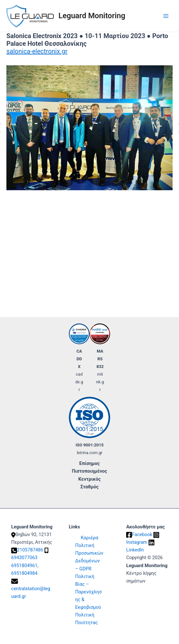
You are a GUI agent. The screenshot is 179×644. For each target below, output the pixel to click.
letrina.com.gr (89, 453)
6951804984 (24, 573)
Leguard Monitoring (92, 16)
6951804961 (24, 566)
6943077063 (24, 558)
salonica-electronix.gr (37, 51)
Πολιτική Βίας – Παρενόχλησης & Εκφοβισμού (89, 592)
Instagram (137, 542)
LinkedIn (135, 550)
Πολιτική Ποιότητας (87, 619)
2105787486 (30, 550)
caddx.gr (79, 382)
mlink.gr (100, 382)
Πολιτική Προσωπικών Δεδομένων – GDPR (89, 557)
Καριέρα (89, 538)
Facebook (142, 534)
